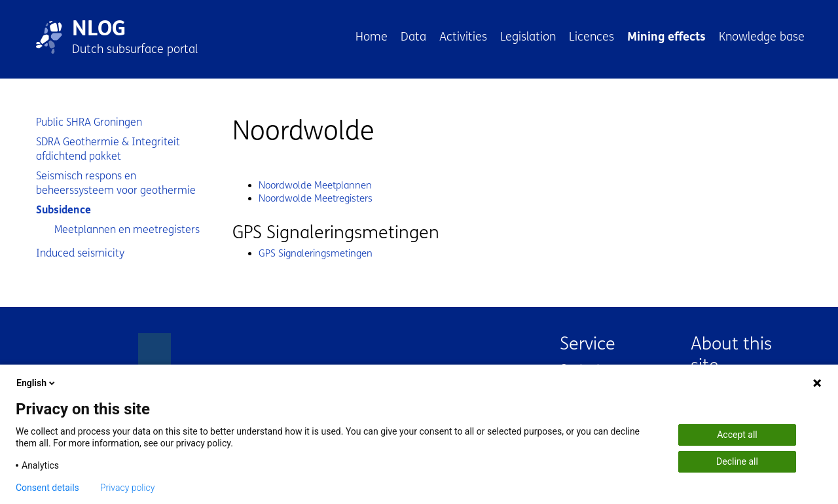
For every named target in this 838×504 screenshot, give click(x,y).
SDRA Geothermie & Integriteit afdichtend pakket (108, 149)
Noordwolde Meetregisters (316, 198)
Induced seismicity (80, 253)
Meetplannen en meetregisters (127, 229)
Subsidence (64, 210)
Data (413, 37)
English (37, 383)
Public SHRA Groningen (89, 122)
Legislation (528, 37)
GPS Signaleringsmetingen (316, 253)
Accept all (737, 435)
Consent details (47, 488)
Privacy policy (128, 488)
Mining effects (666, 37)
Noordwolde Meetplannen (315, 185)
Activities (463, 37)
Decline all (737, 461)
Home (372, 37)
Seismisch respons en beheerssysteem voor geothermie (116, 183)
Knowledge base (762, 37)
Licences (592, 37)
